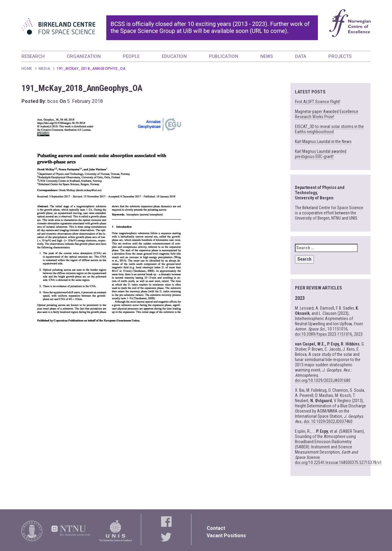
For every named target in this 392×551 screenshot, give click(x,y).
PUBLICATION (224, 56)
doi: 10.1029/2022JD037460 (328, 421)
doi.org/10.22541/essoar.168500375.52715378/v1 (338, 462)
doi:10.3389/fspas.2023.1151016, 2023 (329, 334)
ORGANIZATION (84, 56)
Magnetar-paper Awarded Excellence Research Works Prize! (327, 114)
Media (45, 69)
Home (27, 69)
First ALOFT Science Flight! (318, 102)
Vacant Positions (226, 536)
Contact (216, 528)
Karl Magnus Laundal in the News (323, 142)
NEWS (267, 56)
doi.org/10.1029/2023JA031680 (323, 380)
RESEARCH (33, 56)
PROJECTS (340, 56)
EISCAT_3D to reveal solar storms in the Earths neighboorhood (329, 129)
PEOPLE (131, 56)
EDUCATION (174, 56)
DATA (301, 56)
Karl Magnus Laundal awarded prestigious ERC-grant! (321, 154)
